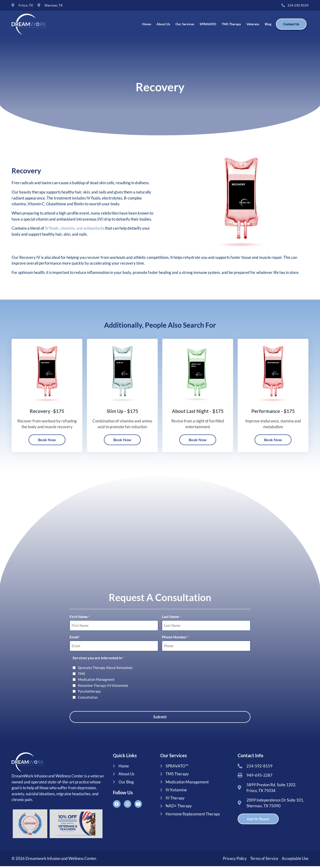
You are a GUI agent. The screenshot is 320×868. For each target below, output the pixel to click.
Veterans (253, 25)
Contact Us (291, 25)
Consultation (88, 699)
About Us (163, 25)
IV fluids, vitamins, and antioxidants (75, 231)
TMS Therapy (231, 25)
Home (147, 25)
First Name (80, 621)
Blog (268, 25)
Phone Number (175, 640)
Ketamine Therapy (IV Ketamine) (103, 687)
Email (75, 640)
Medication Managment (96, 682)
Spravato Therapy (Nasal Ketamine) (105, 670)
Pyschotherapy (89, 693)
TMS (82, 676)
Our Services (185, 25)
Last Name (171, 621)
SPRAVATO (208, 25)
